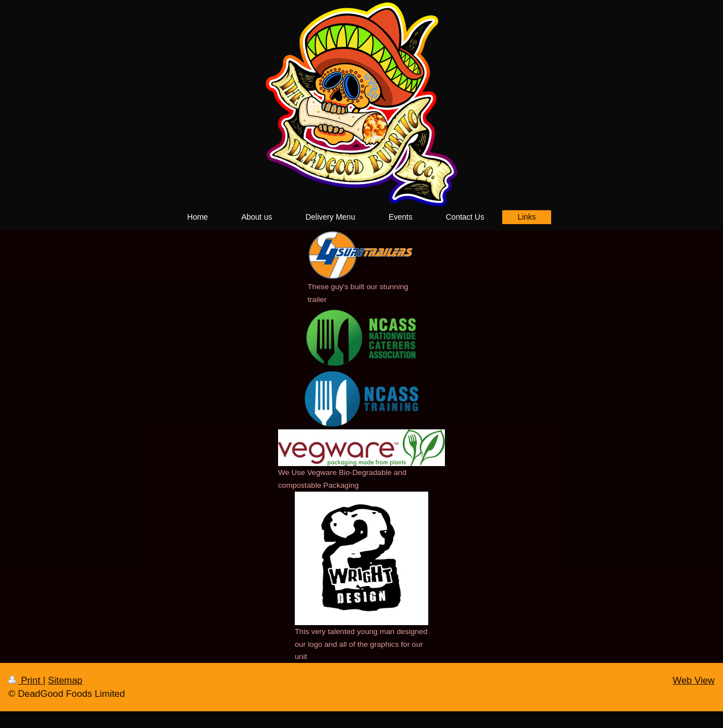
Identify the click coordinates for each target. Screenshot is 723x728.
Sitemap (65, 680)
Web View (694, 680)
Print (26, 680)
